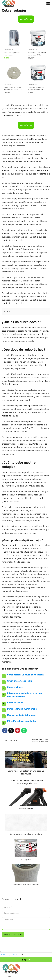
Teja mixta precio (11, 740)
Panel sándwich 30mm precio (22, 709)
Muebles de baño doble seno (21, 715)
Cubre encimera (15, 687)
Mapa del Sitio (7, 977)
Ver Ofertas (26, 19)
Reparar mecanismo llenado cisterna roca (40, 740)
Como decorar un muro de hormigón (25, 675)
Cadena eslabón (15, 703)
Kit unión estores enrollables (22, 721)
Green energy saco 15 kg (20, 681)
